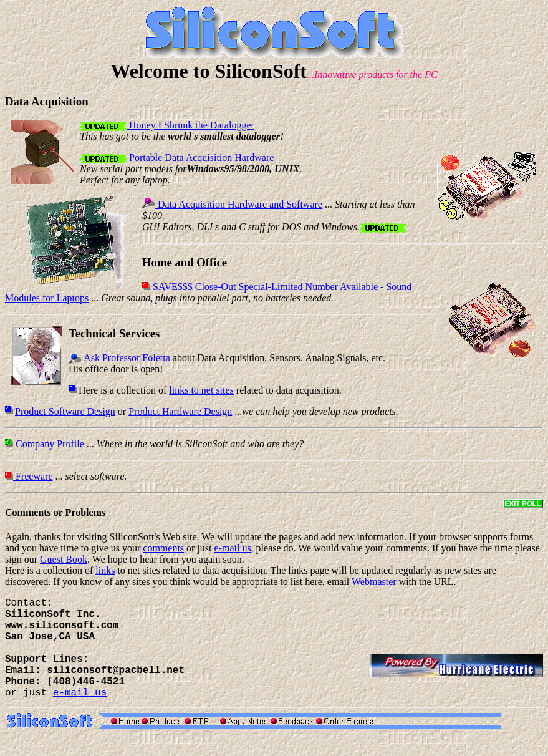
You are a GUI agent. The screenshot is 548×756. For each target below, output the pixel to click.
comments (163, 548)
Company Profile (49, 444)
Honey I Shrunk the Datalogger (190, 125)
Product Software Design (65, 411)
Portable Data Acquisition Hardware (201, 157)
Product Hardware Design (180, 411)
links (105, 570)
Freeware (33, 476)
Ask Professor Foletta (126, 358)
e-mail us (233, 548)
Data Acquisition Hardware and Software (239, 204)
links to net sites (201, 390)
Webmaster (374, 582)
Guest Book (64, 559)
